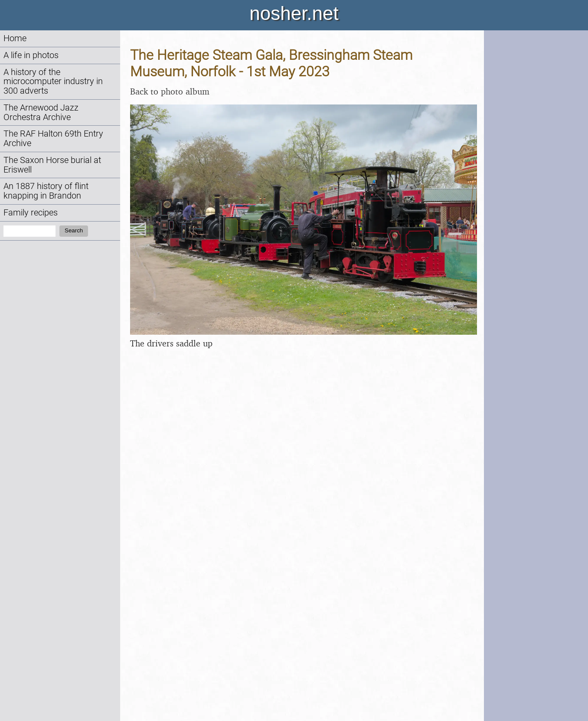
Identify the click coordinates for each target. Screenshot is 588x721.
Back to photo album (170, 91)
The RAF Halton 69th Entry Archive (53, 139)
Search (74, 230)
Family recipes (31, 213)
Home (15, 38)
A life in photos (31, 55)
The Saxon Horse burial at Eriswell (52, 165)
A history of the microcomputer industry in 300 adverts (53, 82)
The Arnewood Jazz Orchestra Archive (41, 113)
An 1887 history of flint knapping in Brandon (46, 191)
